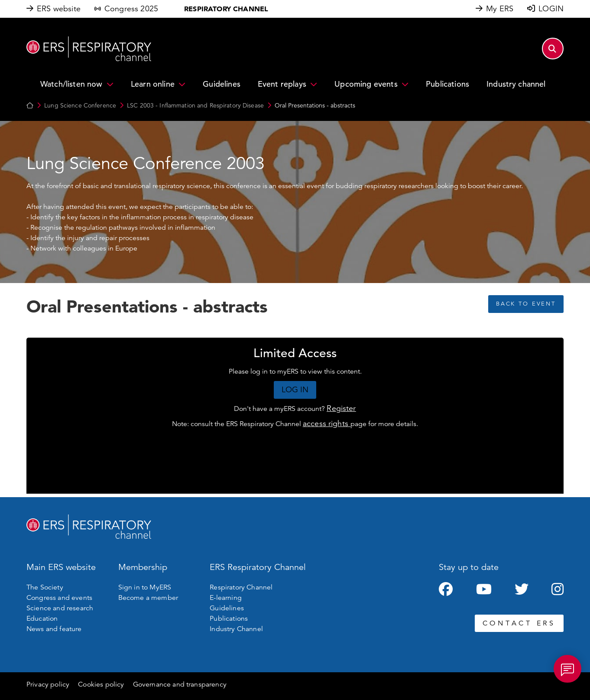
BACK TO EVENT (526, 304)
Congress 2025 (131, 9)
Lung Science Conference (80, 105)
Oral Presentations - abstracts (315, 105)
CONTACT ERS (519, 623)
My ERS (500, 9)
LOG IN (295, 390)
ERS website (59, 9)
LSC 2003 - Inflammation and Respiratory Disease (195, 105)
